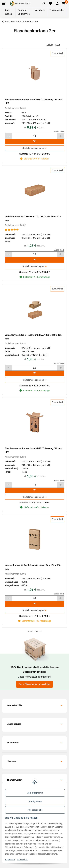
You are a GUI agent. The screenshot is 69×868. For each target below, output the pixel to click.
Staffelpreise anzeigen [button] (33, 148)
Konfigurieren (35, 801)
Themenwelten (57, 10)
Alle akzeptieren (35, 793)
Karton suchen (8, 12)
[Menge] (34, 136)
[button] (57, 4)
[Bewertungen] (12, 230)
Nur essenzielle (35, 810)
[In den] (34, 142)
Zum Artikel (57, 53)
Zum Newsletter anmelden (34, 684)
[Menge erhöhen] (61, 136)
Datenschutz (23, 859)
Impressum (10, 859)
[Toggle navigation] (4, 4)
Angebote (40, 10)
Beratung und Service (24, 12)
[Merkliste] (51, 4)
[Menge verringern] (8, 136)
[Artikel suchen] (44, 4)
